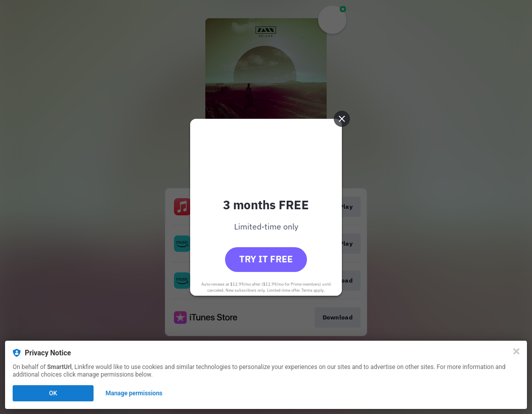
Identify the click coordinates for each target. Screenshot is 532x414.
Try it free (266, 259)
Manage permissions (134, 393)
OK (53, 393)
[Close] (516, 351)
